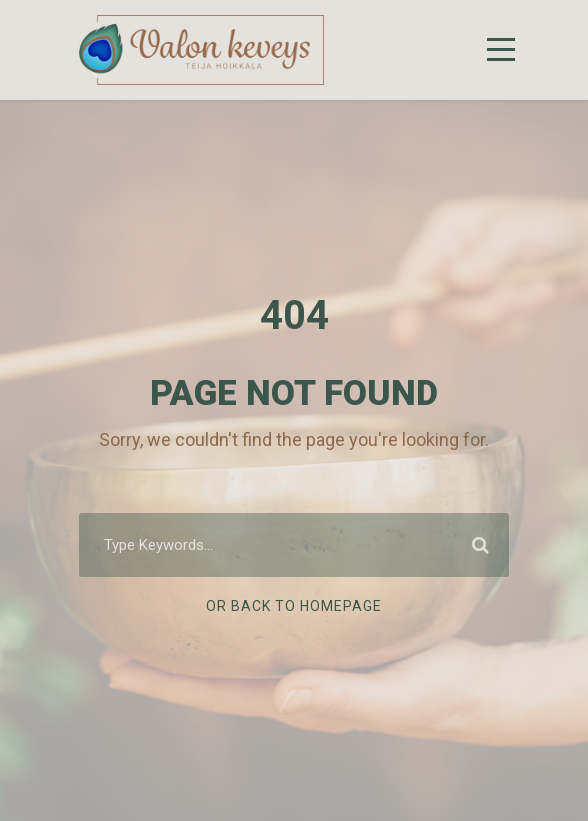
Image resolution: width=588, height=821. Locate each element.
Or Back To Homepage (294, 606)
